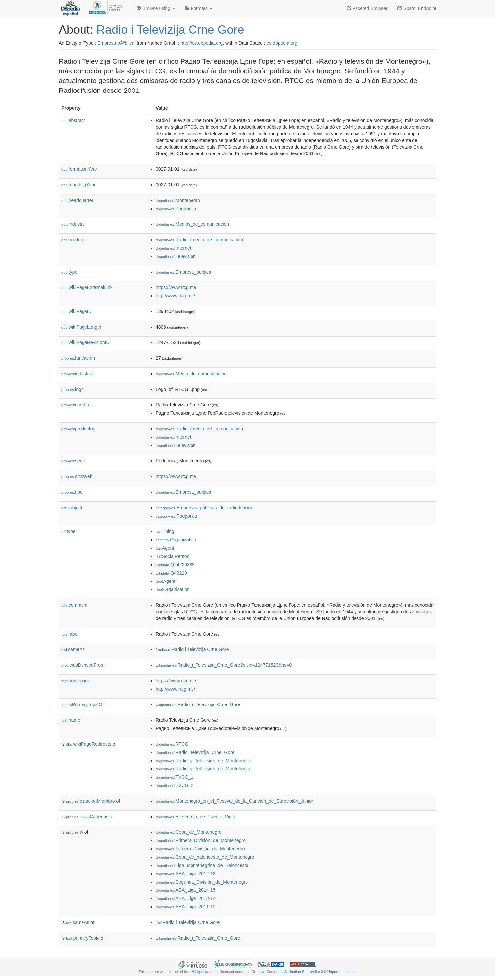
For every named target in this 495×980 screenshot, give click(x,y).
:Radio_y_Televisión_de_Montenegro (203, 769)
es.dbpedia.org (282, 43)
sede (73, 461)
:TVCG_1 (175, 777)
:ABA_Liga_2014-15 (186, 890)
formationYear (79, 169)
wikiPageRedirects (89, 744)
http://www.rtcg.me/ (175, 296)
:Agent (165, 548)
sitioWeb (77, 476)
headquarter (77, 200)
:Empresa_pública (183, 272)
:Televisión (176, 256)
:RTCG (172, 744)
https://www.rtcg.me (176, 287)
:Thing (165, 531)
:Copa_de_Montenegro (189, 832)
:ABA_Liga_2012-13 (186, 874)
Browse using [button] (156, 8)
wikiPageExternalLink (87, 287)
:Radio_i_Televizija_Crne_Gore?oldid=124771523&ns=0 (224, 665)
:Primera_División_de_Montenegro (201, 840)
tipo (72, 492)
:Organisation (173, 589)
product (73, 240)
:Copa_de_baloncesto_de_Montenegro (205, 857)
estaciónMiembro (90, 801)
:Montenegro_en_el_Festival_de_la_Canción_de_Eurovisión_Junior (235, 801)
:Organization (176, 540)
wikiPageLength (81, 327)
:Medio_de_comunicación (191, 374)
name (71, 720)
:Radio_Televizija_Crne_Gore (195, 752)
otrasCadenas (87, 817)
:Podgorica (176, 209)
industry (73, 224)
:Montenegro (178, 200)
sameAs (73, 649)
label (70, 634)
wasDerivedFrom (83, 665)
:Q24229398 (175, 565)
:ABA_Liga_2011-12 (186, 907)
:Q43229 (171, 573)
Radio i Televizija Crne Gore (170, 30)
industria (77, 374)
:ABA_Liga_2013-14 (186, 898)
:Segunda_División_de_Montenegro (202, 882)
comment (74, 605)
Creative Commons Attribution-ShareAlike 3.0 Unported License (304, 972)
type (69, 272)
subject (72, 508)
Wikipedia (200, 972)
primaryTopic (83, 938)
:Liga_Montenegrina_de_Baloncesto (202, 865)
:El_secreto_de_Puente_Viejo (195, 817)
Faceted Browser (367, 8)
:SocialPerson (172, 556)
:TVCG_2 (175, 785)
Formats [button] (199, 8)
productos (78, 429)
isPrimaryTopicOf (82, 704)
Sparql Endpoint (417, 8)
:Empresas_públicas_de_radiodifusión (205, 508)
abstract (73, 120)
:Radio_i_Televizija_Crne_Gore (198, 704)
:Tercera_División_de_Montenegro (200, 849)
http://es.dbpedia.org (201, 43)
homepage (76, 681)
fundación (78, 358)
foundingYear (79, 185)
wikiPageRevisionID (85, 342)
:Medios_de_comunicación (192, 224)
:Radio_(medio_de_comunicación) (200, 240)
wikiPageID (77, 311)
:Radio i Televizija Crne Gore (192, 649)
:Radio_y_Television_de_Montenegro (203, 761)
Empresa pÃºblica (116, 43)
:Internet (173, 248)
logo (73, 389)
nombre (76, 405)
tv (75, 832)
